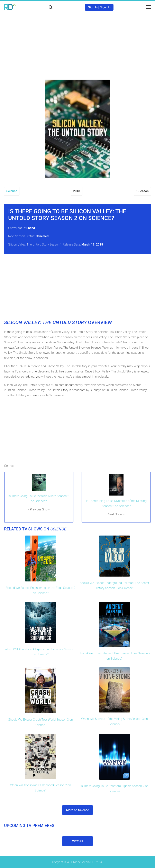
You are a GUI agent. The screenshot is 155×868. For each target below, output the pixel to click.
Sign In (93, 7)
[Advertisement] (77, 44)
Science (12, 191)
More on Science (77, 810)
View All (77, 841)
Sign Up (105, 7)
